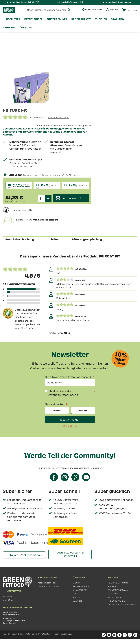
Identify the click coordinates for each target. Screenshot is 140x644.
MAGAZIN (77, 601)
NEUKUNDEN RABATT (118, 583)
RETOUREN (113, 594)
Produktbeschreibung (20, 239)
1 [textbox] (40, 198)
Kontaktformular (9, 623)
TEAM (75, 594)
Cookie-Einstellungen (63, 634)
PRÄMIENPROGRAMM (118, 590)
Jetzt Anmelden (70, 420)
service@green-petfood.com (14, 621)
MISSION (77, 583)
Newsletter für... (55, 404)
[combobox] (49, 10)
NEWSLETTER (114, 597)
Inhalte (53, 239)
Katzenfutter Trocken (49, 586)
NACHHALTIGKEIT (81, 586)
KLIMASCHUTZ (80, 590)
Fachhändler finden (94, 9)
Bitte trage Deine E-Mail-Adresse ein (69, 377)
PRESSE (77, 597)
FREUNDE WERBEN (117, 601)
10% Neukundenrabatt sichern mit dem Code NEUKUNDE (21, 517)
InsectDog (8, 600)
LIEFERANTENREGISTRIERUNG (122, 605)
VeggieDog (8, 597)
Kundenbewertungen (58, 118)
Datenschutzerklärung (63, 395)
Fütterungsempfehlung (87, 239)
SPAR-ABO (113, 586)
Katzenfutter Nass (47, 583)
